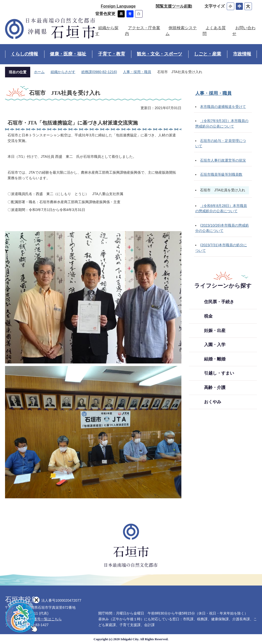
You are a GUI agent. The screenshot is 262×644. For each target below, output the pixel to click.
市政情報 (242, 54)
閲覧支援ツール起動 (174, 6)
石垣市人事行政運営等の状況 (223, 160)
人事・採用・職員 (137, 72)
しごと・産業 (208, 54)
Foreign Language (118, 6)
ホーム (39, 72)
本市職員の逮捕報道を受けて (223, 107)
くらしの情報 (24, 54)
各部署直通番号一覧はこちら (39, 619)
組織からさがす (63, 72)
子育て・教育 (112, 54)
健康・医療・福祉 (68, 54)
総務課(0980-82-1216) (99, 72)
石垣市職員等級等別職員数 (221, 174)
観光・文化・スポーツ (159, 54)
